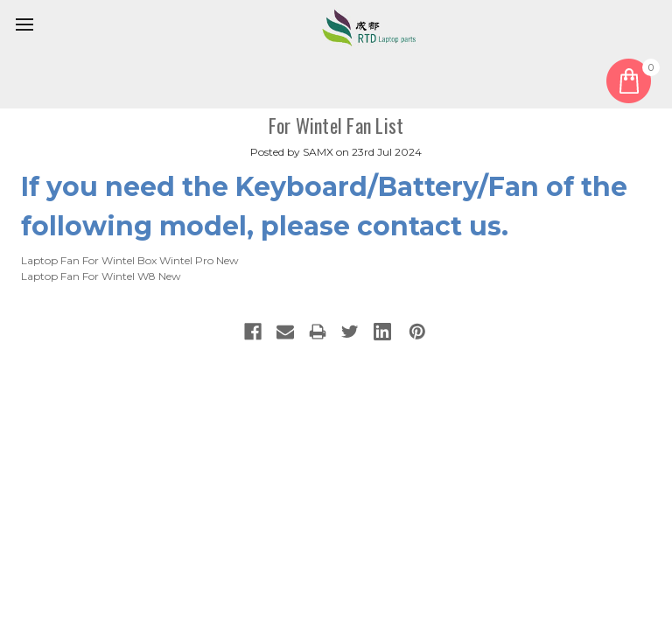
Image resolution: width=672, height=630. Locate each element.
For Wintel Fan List (336, 125)
